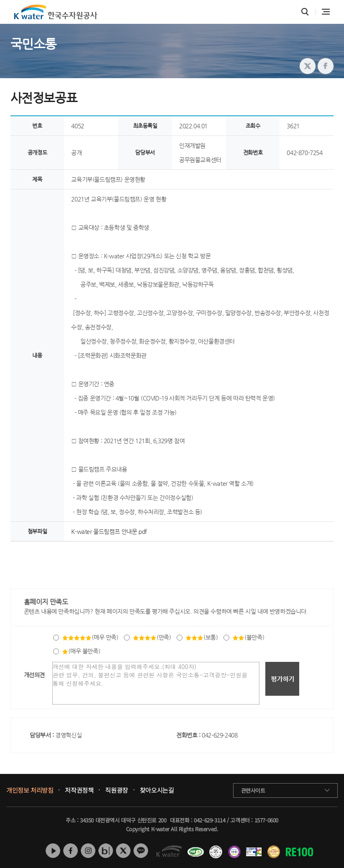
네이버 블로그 (106, 851)
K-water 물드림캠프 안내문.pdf (109, 531)
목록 (325, 558)
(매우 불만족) (81, 651)
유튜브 (53, 851)
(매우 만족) (90, 637)
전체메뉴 (326, 12)
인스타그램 (88, 851)
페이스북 (71, 851)
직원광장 (116, 790)
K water (56, 12)
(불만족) (248, 637)
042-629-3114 (209, 820)
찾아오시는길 (157, 790)
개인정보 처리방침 (30, 790)
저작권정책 (79, 790)
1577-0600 (266, 820)
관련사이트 (253, 790)
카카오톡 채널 (141, 851)
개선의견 (34, 675)
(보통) (202, 637)
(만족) (152, 637)
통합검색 (305, 12)
